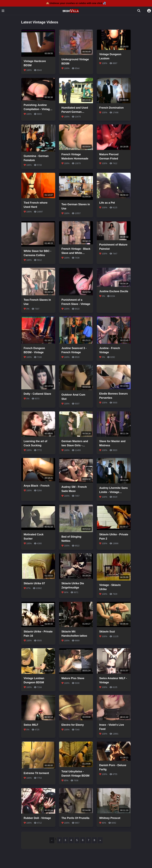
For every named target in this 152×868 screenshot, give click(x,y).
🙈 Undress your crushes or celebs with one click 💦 (76, 3)
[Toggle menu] (3, 11)
